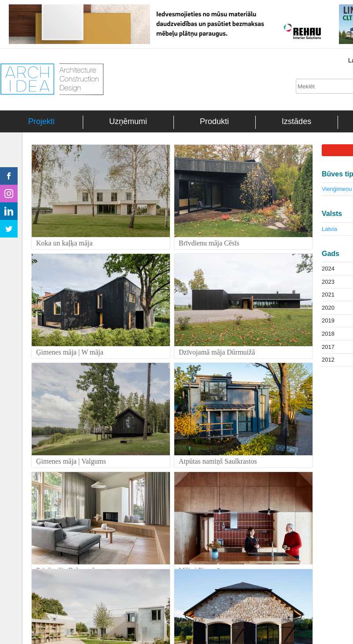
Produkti (214, 121)
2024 (328, 269)
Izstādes (296, 121)
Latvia (329, 229)
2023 (328, 282)
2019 (328, 320)
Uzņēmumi (128, 121)
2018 (328, 334)
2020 (328, 308)
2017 (328, 347)
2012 (328, 360)
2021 (328, 295)
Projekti (41, 121)
